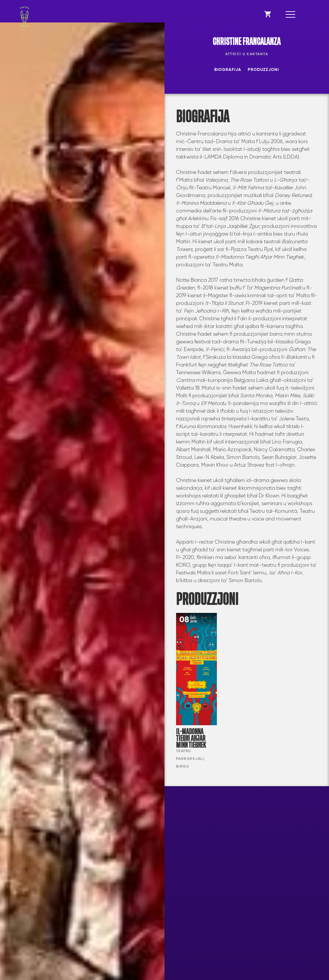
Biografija (228, 70)
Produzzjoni (263, 70)
